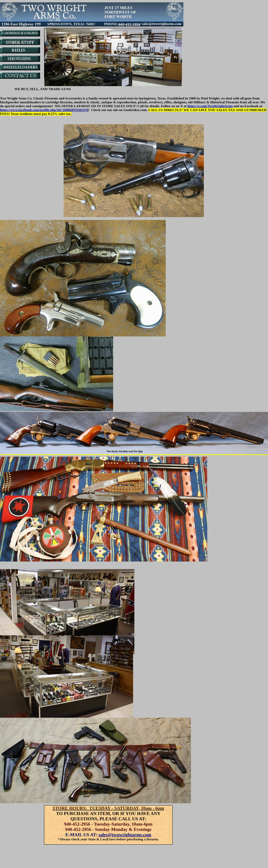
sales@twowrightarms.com (125, 835)
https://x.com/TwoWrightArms (210, 106)
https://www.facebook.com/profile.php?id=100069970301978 (44, 110)
